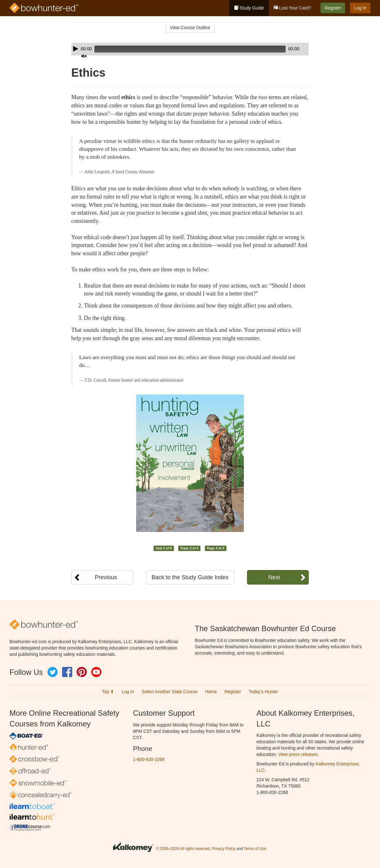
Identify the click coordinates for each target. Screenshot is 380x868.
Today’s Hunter (263, 692)
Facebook (67, 672)
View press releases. (299, 754)
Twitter (53, 672)
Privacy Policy (224, 849)
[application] (190, 49)
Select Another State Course (170, 692)
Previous (106, 577)
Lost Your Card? (292, 8)
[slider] (181, 49)
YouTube (96, 672)
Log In (360, 8)
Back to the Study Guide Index (190, 577)
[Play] (76, 49)
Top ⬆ (108, 692)
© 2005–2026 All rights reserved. (184, 849)
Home (211, 692)
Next (274, 577)
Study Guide (249, 8)
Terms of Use (255, 849)
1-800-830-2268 (149, 759)
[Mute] (286, 49)
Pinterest (82, 672)
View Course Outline (190, 28)
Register (333, 8)
